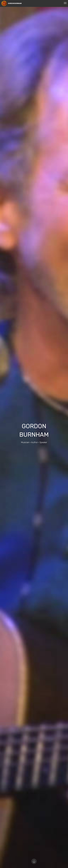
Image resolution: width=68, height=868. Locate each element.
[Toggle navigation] (65, 3)
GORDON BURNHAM (15, 3)
